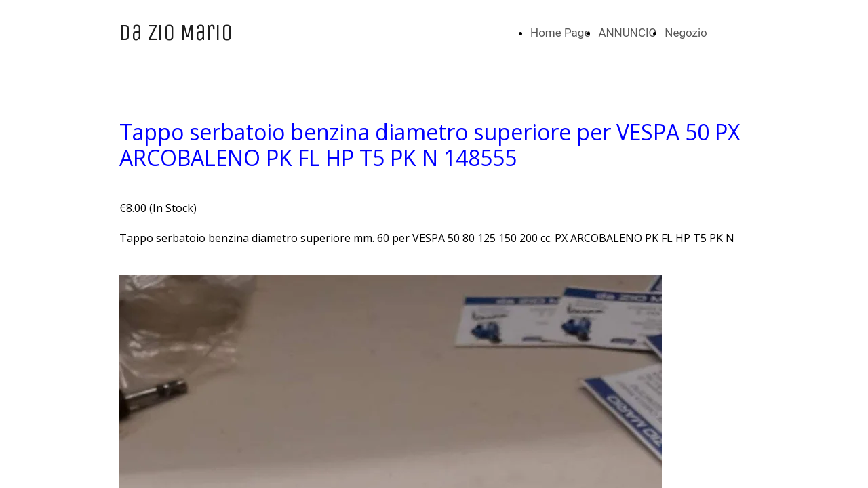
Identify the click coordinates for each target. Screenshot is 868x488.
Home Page (560, 33)
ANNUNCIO (627, 33)
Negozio (686, 33)
